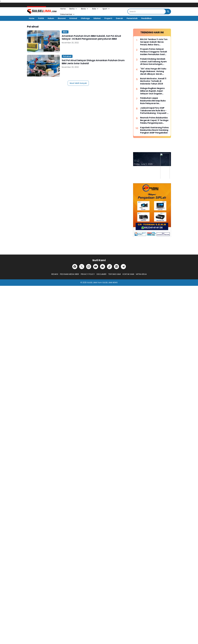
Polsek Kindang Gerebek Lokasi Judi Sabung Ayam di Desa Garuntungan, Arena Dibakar (153, 62)
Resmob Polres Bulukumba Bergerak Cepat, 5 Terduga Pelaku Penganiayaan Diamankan (154, 120)
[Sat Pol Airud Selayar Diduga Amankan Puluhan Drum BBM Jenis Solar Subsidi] (43, 66)
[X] (82, 267)
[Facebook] (75, 267)
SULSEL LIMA (92, 283)
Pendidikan (146, 18)
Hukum (51, 18)
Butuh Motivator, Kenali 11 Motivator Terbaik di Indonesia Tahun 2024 (153, 81)
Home (63, 9)
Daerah (119, 18)
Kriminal (73, 18)
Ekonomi (62, 18)
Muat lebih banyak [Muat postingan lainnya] (78, 83)
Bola (96, 9)
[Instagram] (89, 267)
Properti (108, 18)
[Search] (147, 12)
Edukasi (97, 18)
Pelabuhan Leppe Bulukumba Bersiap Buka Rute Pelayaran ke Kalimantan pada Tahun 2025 (153, 101)
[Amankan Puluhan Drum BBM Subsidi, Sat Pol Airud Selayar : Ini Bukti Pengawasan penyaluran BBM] (43, 41)
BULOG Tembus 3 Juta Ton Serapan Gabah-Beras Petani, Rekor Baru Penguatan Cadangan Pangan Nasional (154, 42)
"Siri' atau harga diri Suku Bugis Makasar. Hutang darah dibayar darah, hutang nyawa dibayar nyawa (153, 71)
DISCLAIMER (101, 274)
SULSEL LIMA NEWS (110, 283)
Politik (41, 18)
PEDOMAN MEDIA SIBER (69, 274)
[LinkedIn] (116, 267)
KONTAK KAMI (128, 274)
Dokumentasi (68, 14)
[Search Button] (168, 12)
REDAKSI (55, 274)
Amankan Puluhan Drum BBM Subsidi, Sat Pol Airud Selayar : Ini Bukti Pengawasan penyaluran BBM (91, 37)
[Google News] (103, 267)
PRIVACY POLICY (88, 274)
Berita (73, 9)
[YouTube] (96, 267)
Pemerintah (132, 18)
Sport (106, 9)
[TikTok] (109, 267)
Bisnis (85, 9)
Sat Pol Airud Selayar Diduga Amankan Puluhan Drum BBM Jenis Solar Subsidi (93, 62)
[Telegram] (123, 267)
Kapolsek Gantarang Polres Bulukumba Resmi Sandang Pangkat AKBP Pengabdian (154, 130)
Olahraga (85, 18)
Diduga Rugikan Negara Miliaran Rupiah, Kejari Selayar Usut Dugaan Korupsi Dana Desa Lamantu (152, 91)
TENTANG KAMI (114, 274)
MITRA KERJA (141, 274)
